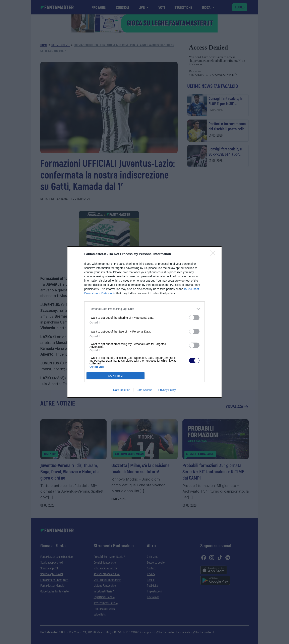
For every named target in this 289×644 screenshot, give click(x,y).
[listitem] (144, 309)
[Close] (214, 254)
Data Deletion (122, 390)
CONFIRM (115, 376)
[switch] (194, 318)
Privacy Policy (167, 390)
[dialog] (144, 322)
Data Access (144, 390)
